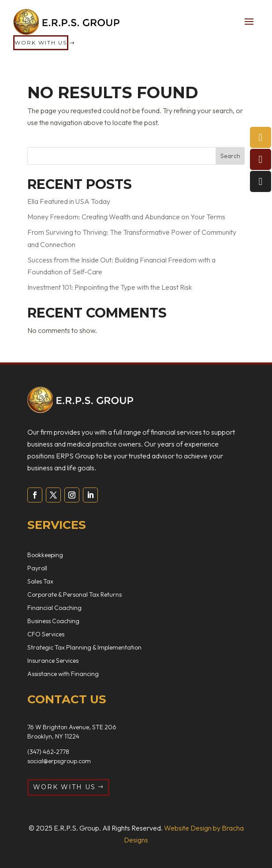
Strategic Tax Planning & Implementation (84, 648)
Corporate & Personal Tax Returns (75, 595)
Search (230, 156)
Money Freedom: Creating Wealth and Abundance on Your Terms (126, 217)
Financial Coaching (54, 608)
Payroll (37, 569)
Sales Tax (40, 582)
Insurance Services (53, 661)
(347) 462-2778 (48, 752)
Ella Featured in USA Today (69, 201)
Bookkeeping (45, 555)
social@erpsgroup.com (59, 761)
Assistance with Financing (63, 674)
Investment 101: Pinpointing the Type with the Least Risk (110, 287)
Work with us (41, 42)
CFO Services (46, 635)
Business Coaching (53, 621)
